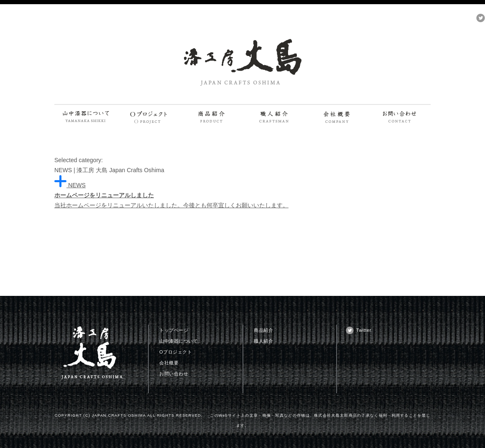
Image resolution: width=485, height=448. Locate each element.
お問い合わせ (174, 374)
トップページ (174, 330)
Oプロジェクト (176, 352)
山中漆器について (179, 341)
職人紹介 (263, 341)
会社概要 (169, 363)
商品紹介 (263, 330)
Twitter (364, 330)
